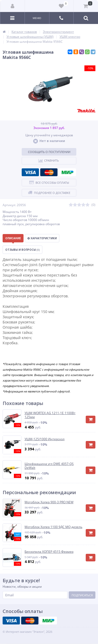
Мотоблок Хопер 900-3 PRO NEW (49, 502)
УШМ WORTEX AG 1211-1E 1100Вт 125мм (50, 415)
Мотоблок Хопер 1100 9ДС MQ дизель (53, 527)
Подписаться (82, 595)
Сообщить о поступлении (49, 152)
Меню (37, 18)
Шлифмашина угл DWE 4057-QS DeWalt (49, 466)
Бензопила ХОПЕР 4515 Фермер (49, 552)
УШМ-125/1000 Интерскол (45, 439)
